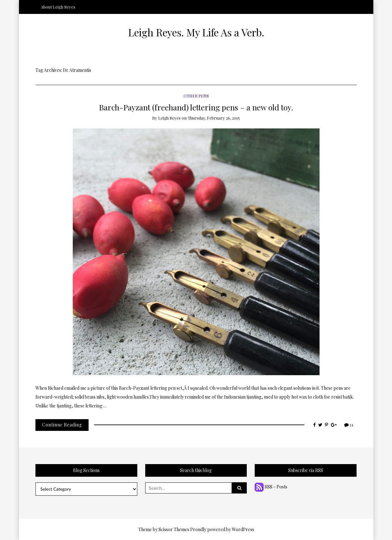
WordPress (243, 529)
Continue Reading (62, 425)
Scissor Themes (174, 529)
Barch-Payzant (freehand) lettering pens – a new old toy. (196, 107)
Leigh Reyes (169, 118)
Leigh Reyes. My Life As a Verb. (196, 32)
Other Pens (196, 96)
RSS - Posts (271, 487)
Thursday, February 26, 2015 (214, 118)
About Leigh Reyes (58, 7)
